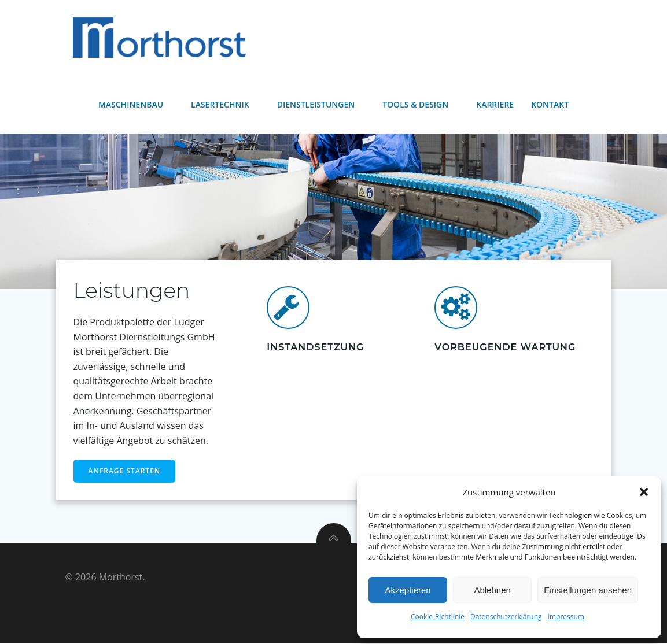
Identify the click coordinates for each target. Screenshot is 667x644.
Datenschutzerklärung (506, 617)
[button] (644, 492)
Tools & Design (421, 104)
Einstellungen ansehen (588, 590)
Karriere (495, 104)
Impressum (566, 617)
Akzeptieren (408, 590)
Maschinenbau (136, 104)
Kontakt (550, 104)
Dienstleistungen (321, 104)
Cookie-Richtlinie (438, 617)
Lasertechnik (225, 104)
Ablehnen (492, 590)
